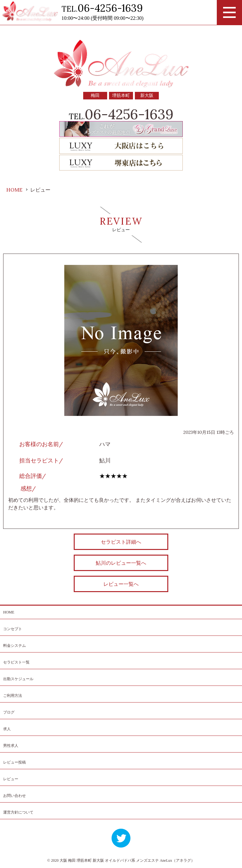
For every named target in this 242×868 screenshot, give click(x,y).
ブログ (9, 712)
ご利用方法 (13, 696)
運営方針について (18, 812)
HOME (9, 612)
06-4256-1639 (110, 8)
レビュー (11, 779)
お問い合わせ (14, 796)
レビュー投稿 (14, 762)
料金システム (14, 646)
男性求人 (11, 746)
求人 (7, 729)
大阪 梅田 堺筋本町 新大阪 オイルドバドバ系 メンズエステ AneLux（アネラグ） (127, 860)
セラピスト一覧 (16, 662)
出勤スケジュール (18, 679)
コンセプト (13, 629)
